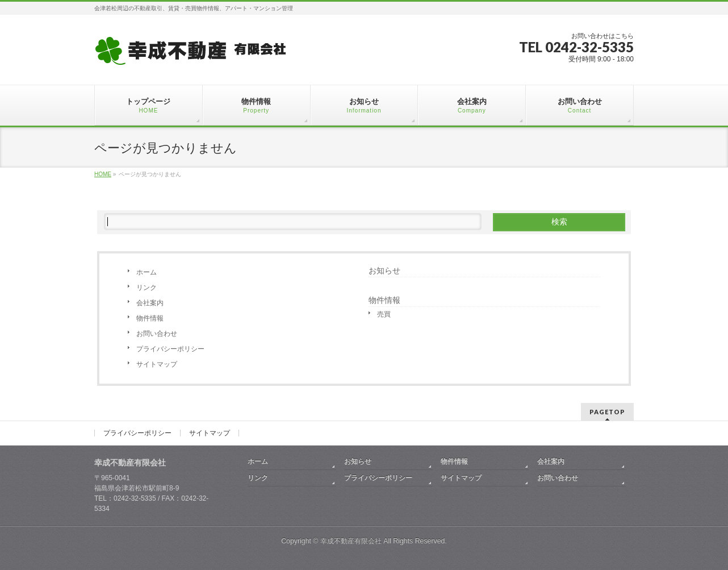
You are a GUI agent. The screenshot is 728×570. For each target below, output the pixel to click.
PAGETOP (607, 412)
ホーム (147, 272)
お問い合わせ (157, 334)
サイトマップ (157, 364)
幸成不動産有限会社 (351, 541)
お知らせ (384, 271)
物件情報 (150, 318)
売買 (384, 314)
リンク (147, 288)
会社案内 (150, 303)
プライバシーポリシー (170, 349)
